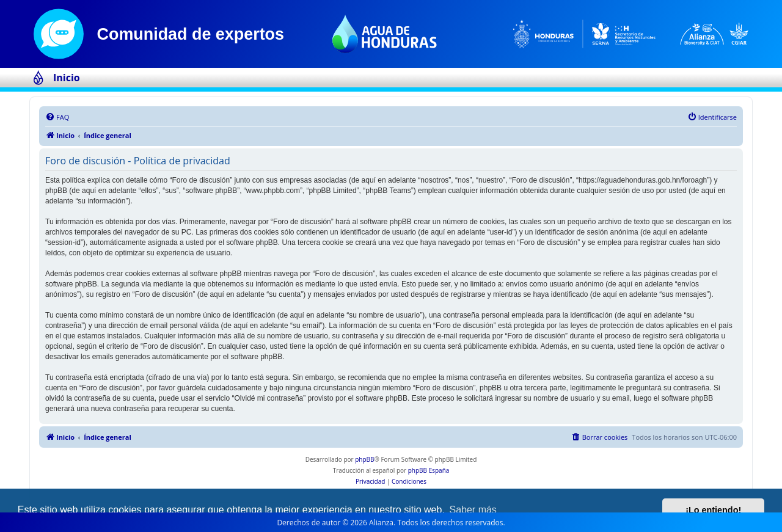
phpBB (364, 459)
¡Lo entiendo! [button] (713, 510)
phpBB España (429, 470)
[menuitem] (57, 117)
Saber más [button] (473, 510)
